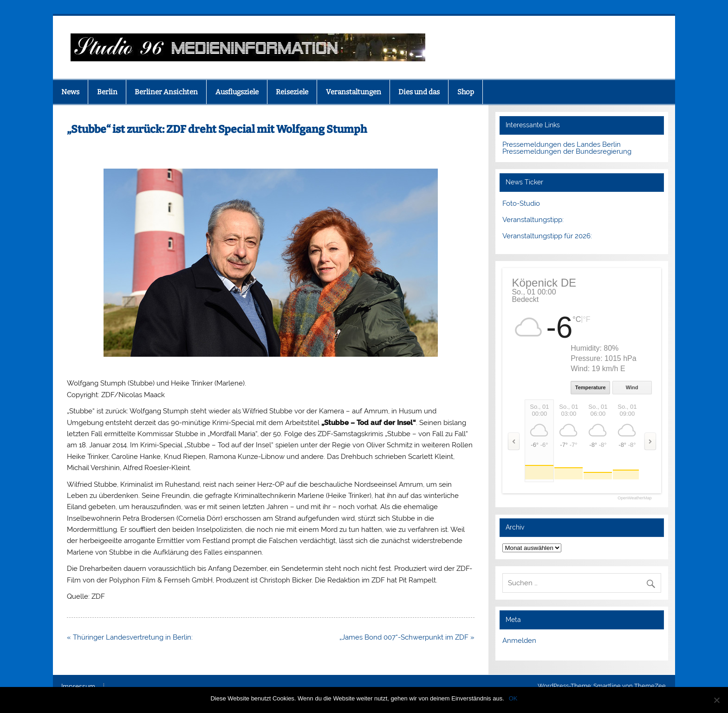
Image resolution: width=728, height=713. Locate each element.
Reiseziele (292, 92)
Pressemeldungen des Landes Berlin (562, 144)
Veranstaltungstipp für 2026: (547, 236)
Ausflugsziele (237, 92)
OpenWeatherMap (634, 498)
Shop (466, 92)
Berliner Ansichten (166, 92)
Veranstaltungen (354, 92)
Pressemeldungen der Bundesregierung (567, 151)
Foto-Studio (521, 203)
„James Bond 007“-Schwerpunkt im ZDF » (407, 637)
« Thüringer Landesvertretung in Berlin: (130, 637)
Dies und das (419, 92)
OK (513, 698)
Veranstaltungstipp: (533, 220)
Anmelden (519, 641)
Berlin (107, 92)
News (70, 92)
